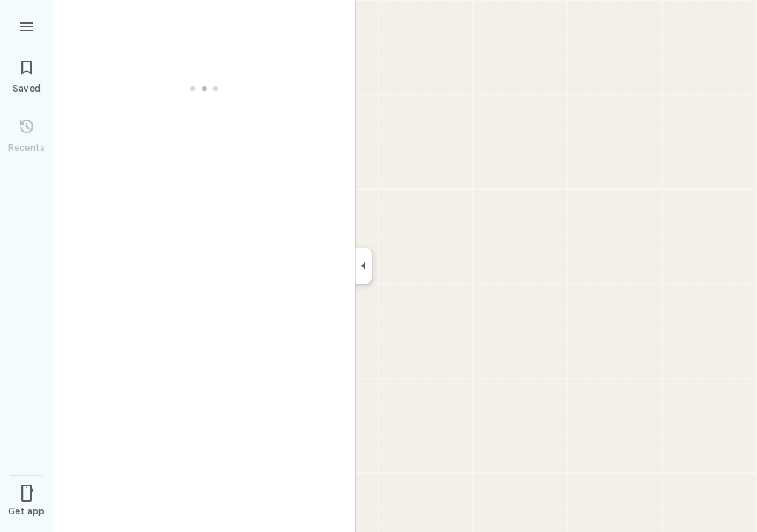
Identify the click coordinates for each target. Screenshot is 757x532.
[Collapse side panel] (363, 266)
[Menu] (27, 25)
